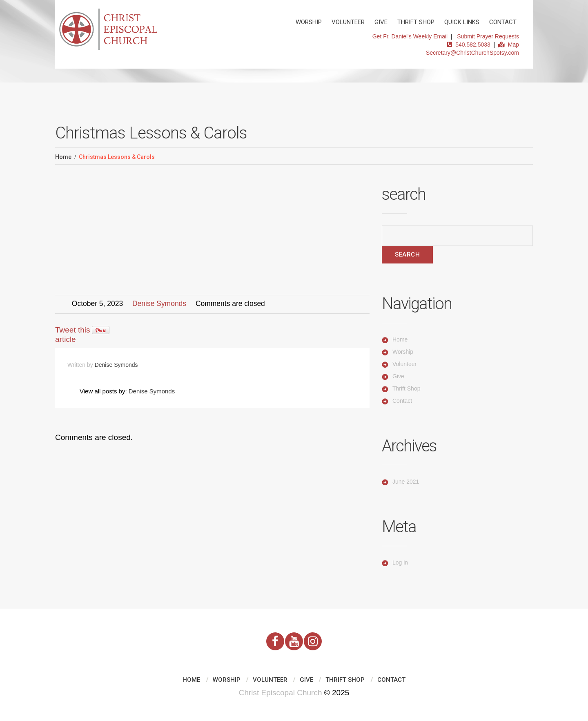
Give (381, 22)
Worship (309, 22)
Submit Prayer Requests (488, 36)
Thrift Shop (416, 22)
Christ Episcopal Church (281, 693)
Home (63, 157)
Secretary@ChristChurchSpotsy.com (472, 53)
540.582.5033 (469, 45)
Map (509, 45)
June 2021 (406, 482)
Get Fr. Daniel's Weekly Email (410, 36)
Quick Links (462, 22)
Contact (503, 22)
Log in (400, 563)
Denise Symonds (159, 304)
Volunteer (348, 22)
